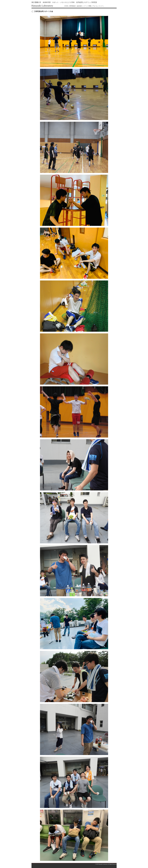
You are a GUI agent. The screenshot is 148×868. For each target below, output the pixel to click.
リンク (101, 6)
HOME (66, 6)
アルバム (95, 6)
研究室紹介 (73, 6)
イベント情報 (87, 6)
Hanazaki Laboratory (42, 6)
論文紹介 (80, 6)
